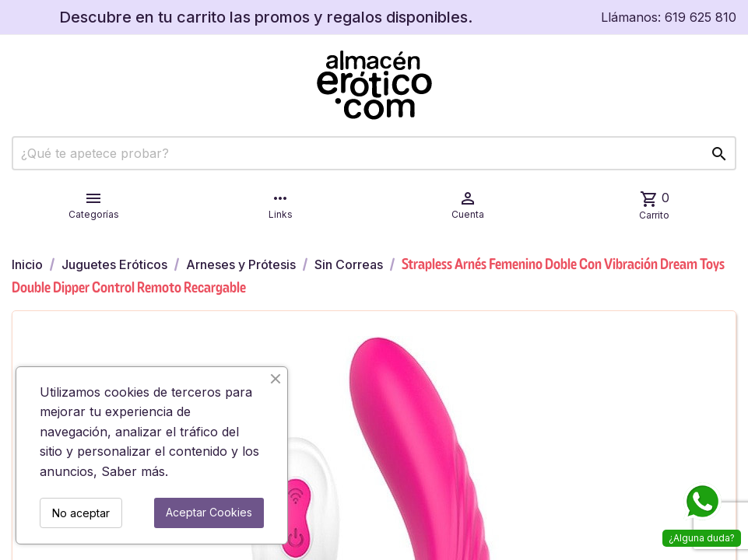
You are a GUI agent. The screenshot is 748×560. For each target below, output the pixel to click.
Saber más (133, 471)
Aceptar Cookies (209, 512)
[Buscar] (374, 153)
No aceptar (81, 513)
